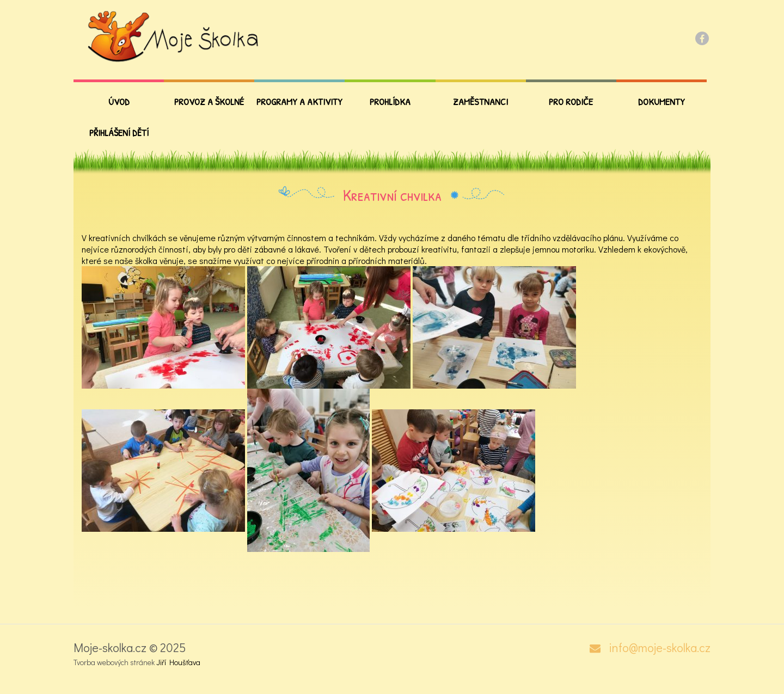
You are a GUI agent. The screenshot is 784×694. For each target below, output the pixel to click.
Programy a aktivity (299, 102)
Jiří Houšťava (178, 662)
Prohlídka (390, 102)
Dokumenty (661, 102)
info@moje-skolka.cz (660, 648)
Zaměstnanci (480, 102)
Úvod (119, 102)
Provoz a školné (209, 102)
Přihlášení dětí (119, 133)
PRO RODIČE (571, 102)
